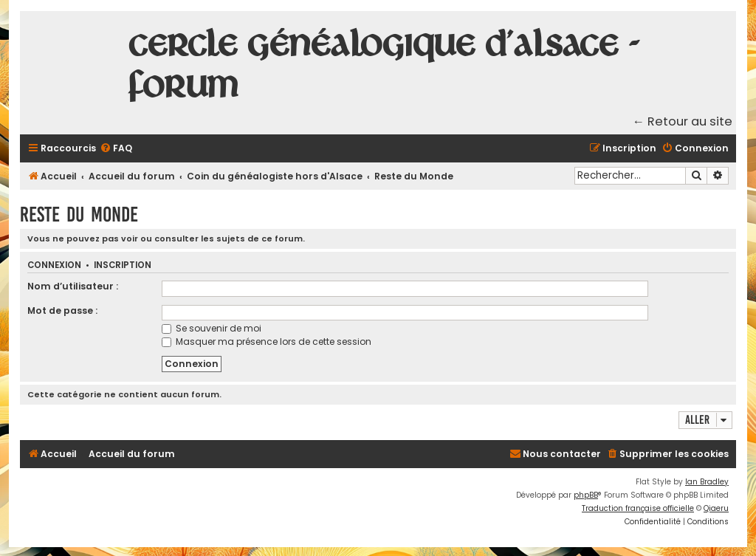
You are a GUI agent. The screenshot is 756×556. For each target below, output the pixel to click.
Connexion (54, 265)
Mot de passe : (62, 310)
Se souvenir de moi (212, 328)
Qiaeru (716, 508)
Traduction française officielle (638, 508)
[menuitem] (116, 149)
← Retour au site (683, 121)
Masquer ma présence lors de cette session (267, 342)
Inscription (123, 265)
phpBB (586, 495)
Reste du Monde (79, 214)
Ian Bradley (707, 482)
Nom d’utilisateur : (73, 286)
